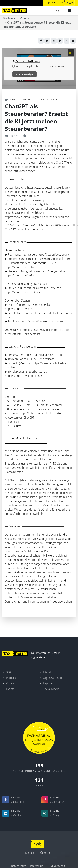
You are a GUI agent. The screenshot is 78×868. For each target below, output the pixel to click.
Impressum (37, 866)
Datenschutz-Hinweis (26, 61)
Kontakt (30, 853)
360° (9, 672)
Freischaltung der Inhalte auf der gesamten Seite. (41, 66)
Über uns (46, 853)
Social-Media (51, 689)
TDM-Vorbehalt (56, 866)
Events (10, 689)
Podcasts (12, 678)
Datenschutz (18, 866)
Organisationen (52, 678)
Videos (25, 18)
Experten (49, 683)
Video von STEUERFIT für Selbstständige (31, 100)
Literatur (48, 672)
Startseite (9, 18)
